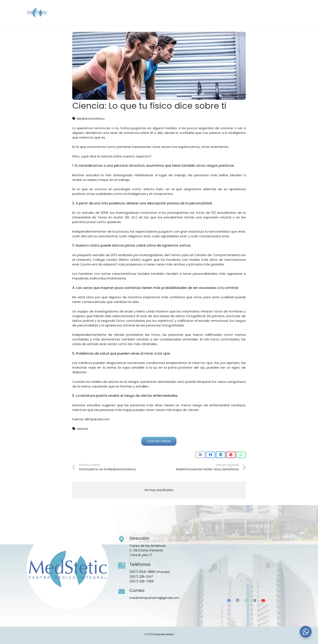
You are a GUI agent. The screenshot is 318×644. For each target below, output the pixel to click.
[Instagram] (254, 18)
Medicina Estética (91, 119)
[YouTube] (279, 18)
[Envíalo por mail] (200, 455)
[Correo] (124, 592)
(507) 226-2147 (141, 577)
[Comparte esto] (210, 455)
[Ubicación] (288, 18)
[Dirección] (124, 540)
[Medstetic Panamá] (53, 13)
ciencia (82, 429)
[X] (271, 18)
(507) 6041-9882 (142, 572)
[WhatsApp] (262, 18)
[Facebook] (246, 18)
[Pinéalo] (231, 455)
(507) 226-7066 (142, 581)
